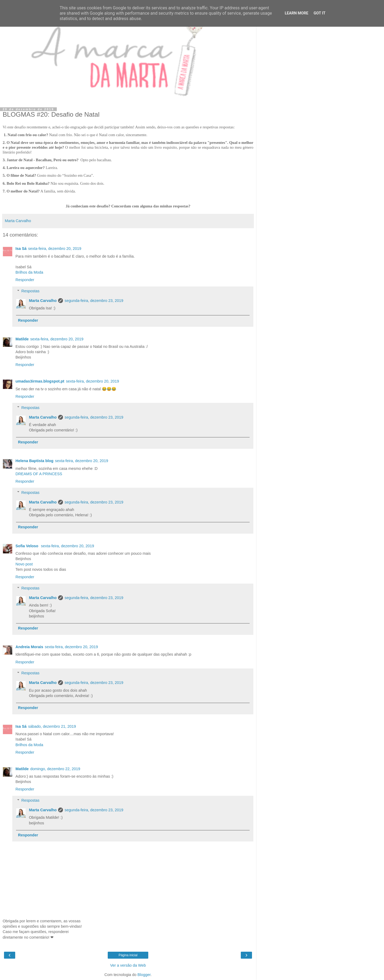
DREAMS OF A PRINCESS (39, 474)
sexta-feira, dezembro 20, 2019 (55, 249)
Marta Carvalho (43, 301)
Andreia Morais (29, 647)
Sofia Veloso (27, 546)
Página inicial (128, 955)
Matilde (22, 339)
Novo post (24, 564)
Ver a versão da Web (128, 965)
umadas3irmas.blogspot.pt (40, 381)
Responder (25, 280)
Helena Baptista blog (34, 461)
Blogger (144, 975)
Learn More (297, 13)
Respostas (30, 291)
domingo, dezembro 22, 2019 (55, 769)
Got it (319, 13)
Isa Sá (21, 249)
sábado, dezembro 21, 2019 (52, 726)
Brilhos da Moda (29, 272)
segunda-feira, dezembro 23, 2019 (94, 301)
